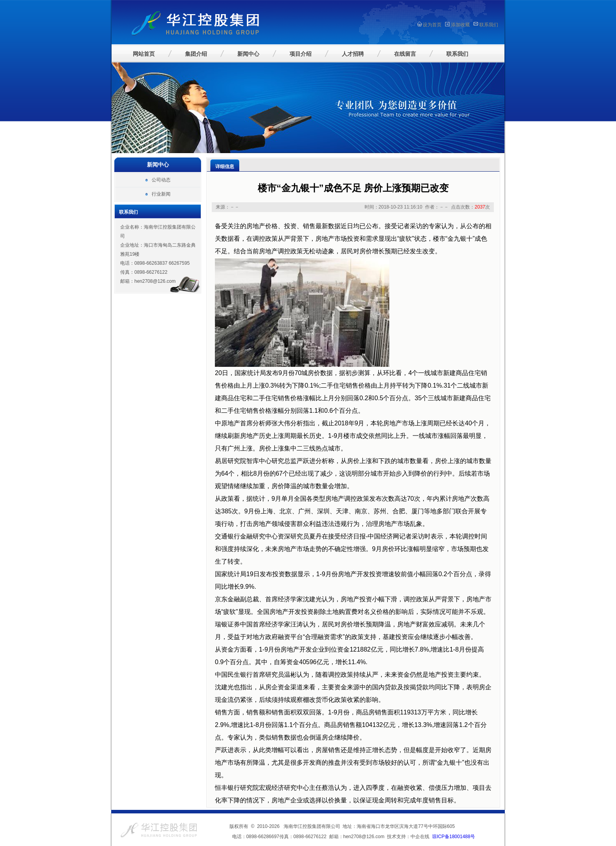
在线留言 (405, 54)
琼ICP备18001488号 (454, 837)
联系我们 (489, 25)
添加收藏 (460, 25)
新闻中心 (248, 54)
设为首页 (432, 25)
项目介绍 (301, 54)
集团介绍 (196, 54)
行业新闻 (161, 194)
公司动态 (161, 180)
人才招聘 (353, 54)
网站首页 (144, 54)
